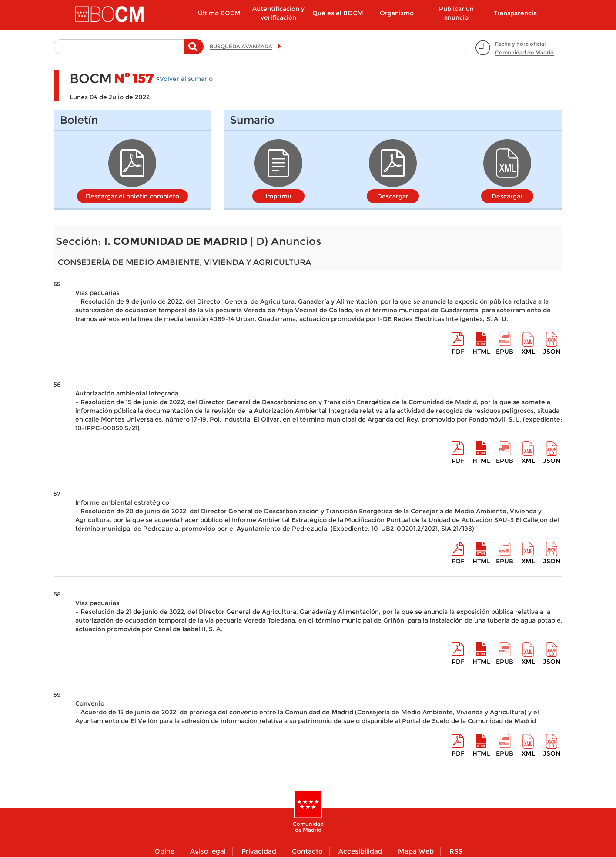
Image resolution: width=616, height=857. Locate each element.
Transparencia (515, 13)
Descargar (393, 196)
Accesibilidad (360, 851)
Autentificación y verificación (278, 13)
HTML (481, 352)
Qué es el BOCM (338, 13)
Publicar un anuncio (456, 13)
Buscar (194, 51)
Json (552, 352)
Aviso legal (208, 851)
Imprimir (279, 196)
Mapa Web (416, 851)
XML (528, 352)
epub (505, 352)
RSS (456, 851)
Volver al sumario (186, 79)
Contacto (307, 851)
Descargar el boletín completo (132, 196)
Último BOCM (219, 13)
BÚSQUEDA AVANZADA (241, 46)
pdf (458, 352)
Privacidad (259, 851)
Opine (164, 851)
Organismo (397, 13)
